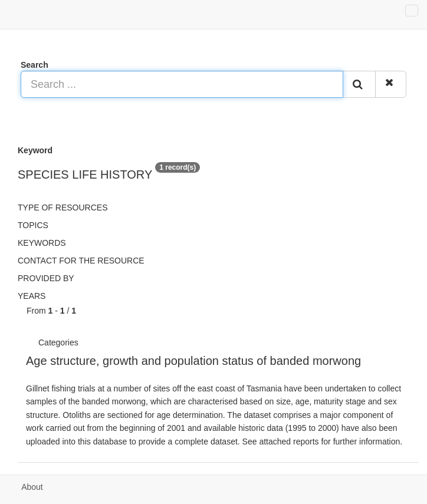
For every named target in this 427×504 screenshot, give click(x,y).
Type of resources (63, 207)
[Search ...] (182, 84)
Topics (33, 225)
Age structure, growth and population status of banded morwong (193, 361)
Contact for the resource (81, 261)
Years (32, 296)
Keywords (42, 243)
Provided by (46, 278)
